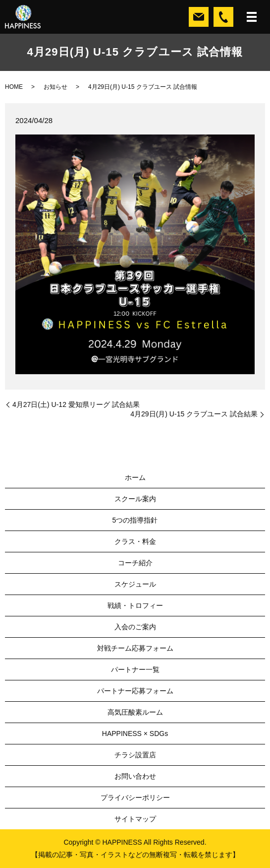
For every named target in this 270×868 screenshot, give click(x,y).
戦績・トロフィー (135, 605)
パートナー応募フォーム (135, 691)
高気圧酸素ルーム (135, 712)
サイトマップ (135, 819)
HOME (14, 87)
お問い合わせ (135, 776)
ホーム (135, 477)
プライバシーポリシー (135, 798)
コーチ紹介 (135, 563)
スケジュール (135, 584)
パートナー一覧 (135, 669)
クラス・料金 (135, 541)
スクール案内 (135, 499)
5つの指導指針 (135, 520)
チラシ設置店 (135, 755)
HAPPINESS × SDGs (135, 734)
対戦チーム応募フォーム (135, 648)
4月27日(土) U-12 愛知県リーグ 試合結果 (76, 404)
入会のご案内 (135, 627)
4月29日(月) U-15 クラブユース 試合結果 (194, 414)
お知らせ (55, 87)
